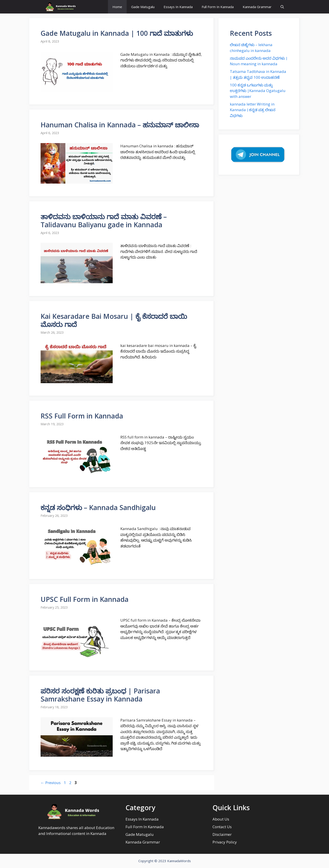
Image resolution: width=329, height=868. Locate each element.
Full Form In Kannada (218, 7)
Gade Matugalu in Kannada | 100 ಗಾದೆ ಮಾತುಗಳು (117, 33)
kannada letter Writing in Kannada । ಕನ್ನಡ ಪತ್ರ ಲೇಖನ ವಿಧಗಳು (253, 110)
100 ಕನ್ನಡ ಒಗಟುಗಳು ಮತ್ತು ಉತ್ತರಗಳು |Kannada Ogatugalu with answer (258, 91)
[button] (282, 7)
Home (117, 7)
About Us (221, 819)
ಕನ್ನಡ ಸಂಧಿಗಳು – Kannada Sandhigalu (98, 507)
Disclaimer (222, 834)
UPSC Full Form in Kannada (85, 599)
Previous (51, 783)
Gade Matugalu (143, 7)
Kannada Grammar (257, 7)
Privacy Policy (225, 842)
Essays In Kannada (178, 7)
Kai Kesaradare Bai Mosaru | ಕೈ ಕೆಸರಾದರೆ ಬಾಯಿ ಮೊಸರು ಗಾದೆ (114, 320)
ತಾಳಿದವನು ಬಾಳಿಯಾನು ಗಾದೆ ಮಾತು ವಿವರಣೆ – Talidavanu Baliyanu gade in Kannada (104, 221)
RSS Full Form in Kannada (82, 416)
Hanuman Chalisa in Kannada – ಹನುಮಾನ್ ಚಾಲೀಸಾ (120, 125)
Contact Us (222, 827)
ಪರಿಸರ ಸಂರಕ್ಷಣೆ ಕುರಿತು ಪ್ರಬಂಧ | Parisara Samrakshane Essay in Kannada (100, 695)
